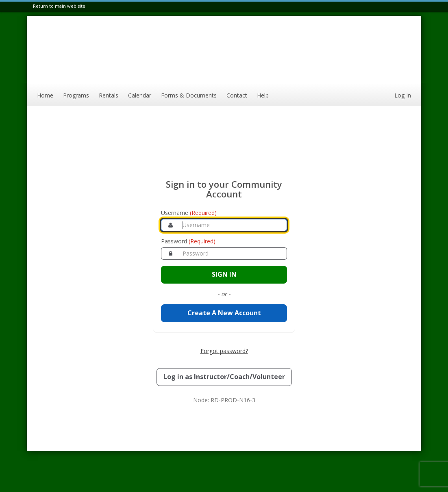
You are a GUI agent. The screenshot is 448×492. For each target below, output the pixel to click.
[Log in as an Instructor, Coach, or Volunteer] (224, 377)
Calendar (140, 95)
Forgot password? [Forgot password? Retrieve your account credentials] (224, 351)
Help (263, 95)
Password (188, 241)
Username (189, 213)
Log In (403, 95)
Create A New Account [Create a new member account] (224, 313)
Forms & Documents (189, 95)
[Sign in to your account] (224, 274)
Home (45, 95)
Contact (237, 95)
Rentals (109, 95)
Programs (76, 95)
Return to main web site (59, 6)
